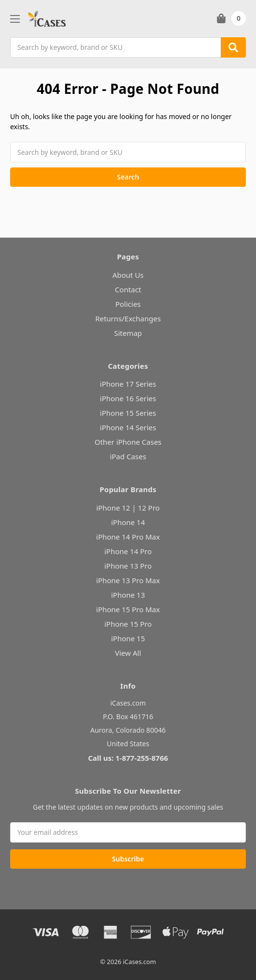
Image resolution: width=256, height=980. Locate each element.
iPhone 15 (128, 638)
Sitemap (128, 333)
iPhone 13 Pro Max (128, 580)
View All (128, 653)
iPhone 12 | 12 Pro (128, 508)
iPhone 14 (128, 522)
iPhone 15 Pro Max (128, 609)
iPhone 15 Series (128, 413)
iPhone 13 (128, 595)
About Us (128, 275)
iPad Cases (128, 456)
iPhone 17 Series (128, 384)
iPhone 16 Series (128, 398)
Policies (128, 304)
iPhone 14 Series (128, 427)
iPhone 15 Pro (128, 624)
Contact (128, 289)
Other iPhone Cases (128, 442)
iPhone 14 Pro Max (128, 537)
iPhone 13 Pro (128, 566)
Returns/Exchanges (128, 318)
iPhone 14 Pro (128, 551)
